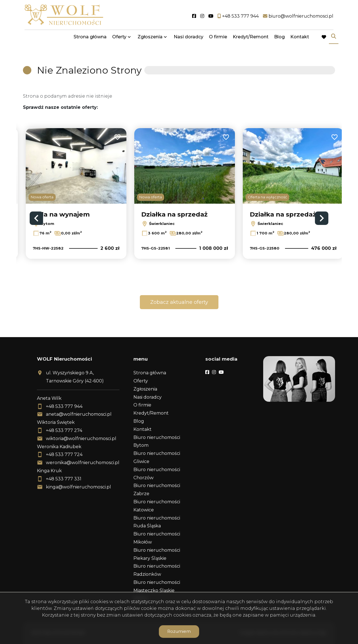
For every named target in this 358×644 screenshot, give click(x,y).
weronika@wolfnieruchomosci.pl (83, 463)
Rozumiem (179, 631)
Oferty (119, 40)
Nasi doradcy (189, 40)
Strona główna (90, 40)
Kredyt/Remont (251, 40)
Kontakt (300, 40)
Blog (279, 40)
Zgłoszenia (150, 40)
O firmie (218, 40)
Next (322, 218)
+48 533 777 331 (64, 479)
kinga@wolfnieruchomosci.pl (78, 487)
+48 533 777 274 (64, 430)
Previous (36, 218)
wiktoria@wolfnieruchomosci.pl (81, 439)
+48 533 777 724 (64, 454)
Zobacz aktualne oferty (179, 302)
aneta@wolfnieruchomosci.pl (79, 414)
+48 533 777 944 (64, 406)
